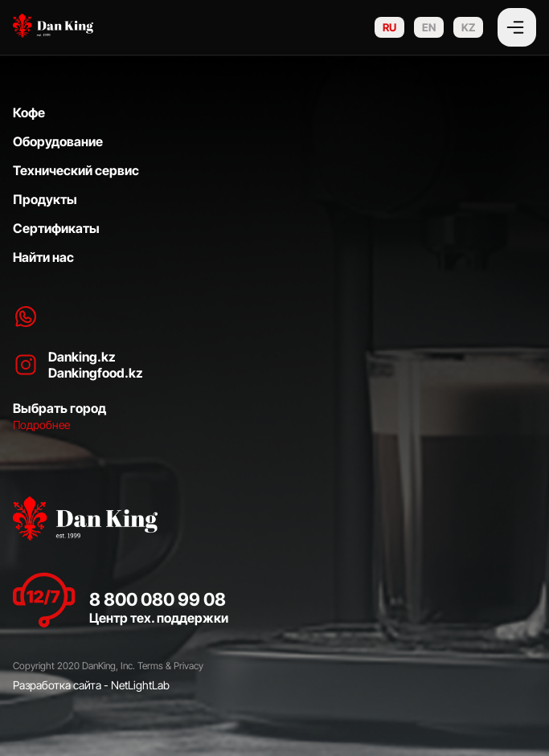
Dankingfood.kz (96, 373)
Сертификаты (56, 228)
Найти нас (43, 257)
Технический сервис (76, 170)
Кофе (29, 112)
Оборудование (58, 141)
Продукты (45, 199)
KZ (468, 27)
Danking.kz (82, 357)
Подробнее (41, 425)
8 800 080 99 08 (158, 599)
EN (429, 27)
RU (389, 27)
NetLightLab (140, 685)
